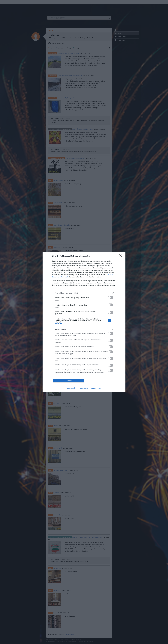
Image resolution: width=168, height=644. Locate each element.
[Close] (121, 256)
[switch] (111, 298)
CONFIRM (69, 381)
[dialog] (84, 322)
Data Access (84, 388)
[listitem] (84, 293)
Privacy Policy (96, 388)
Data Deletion (72, 388)
